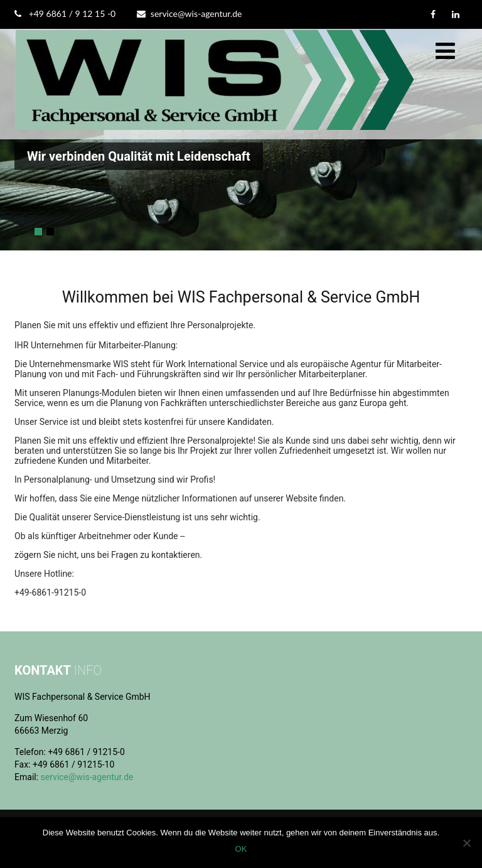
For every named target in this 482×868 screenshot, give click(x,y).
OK (241, 849)
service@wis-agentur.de (190, 13)
